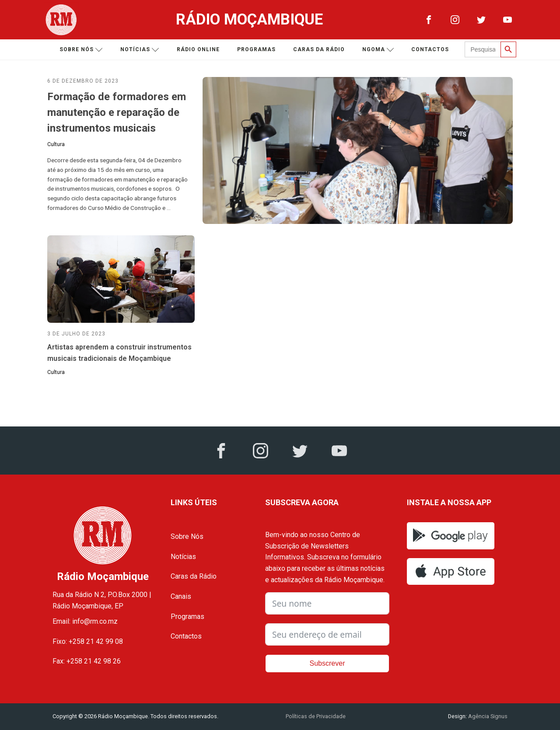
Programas (256, 49)
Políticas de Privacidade (316, 716)
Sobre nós (81, 50)
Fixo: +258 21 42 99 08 (88, 641)
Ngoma (378, 50)
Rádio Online (198, 49)
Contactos (430, 49)
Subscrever (327, 663)
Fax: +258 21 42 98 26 (87, 661)
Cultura (56, 144)
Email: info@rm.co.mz (85, 621)
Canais (181, 596)
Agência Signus (487, 716)
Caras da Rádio (319, 49)
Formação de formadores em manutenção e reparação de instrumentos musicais (117, 112)
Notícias (140, 50)
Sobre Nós (187, 536)
